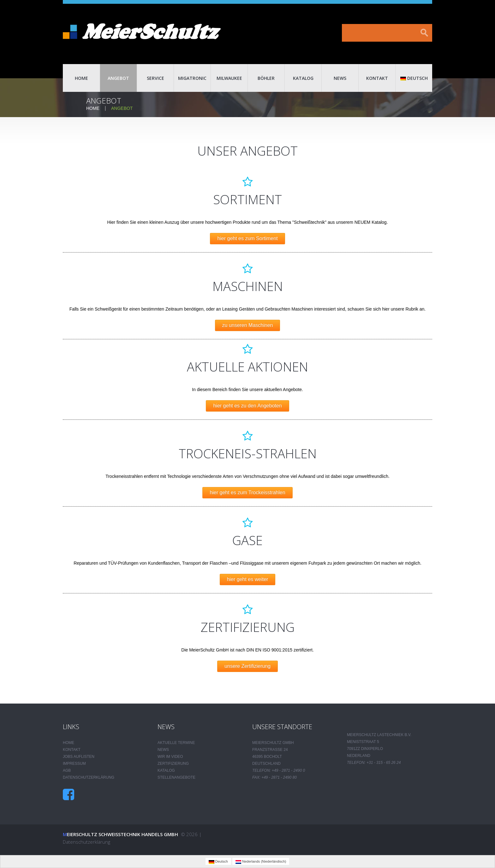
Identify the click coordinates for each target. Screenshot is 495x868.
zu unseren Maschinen (248, 325)
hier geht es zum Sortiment (247, 238)
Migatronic (192, 78)
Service (155, 78)
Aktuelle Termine (176, 743)
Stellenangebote (176, 777)
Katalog (303, 78)
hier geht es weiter (248, 579)
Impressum (74, 764)
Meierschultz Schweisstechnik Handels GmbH (120, 834)
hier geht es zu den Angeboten (247, 406)
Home (81, 78)
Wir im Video (170, 757)
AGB (67, 770)
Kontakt (377, 78)
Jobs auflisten (79, 757)
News (340, 78)
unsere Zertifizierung (247, 666)
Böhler (266, 78)
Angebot (118, 78)
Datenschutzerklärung (89, 777)
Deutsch (414, 78)
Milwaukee (229, 78)
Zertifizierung (173, 764)
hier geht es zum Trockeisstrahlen (247, 493)
